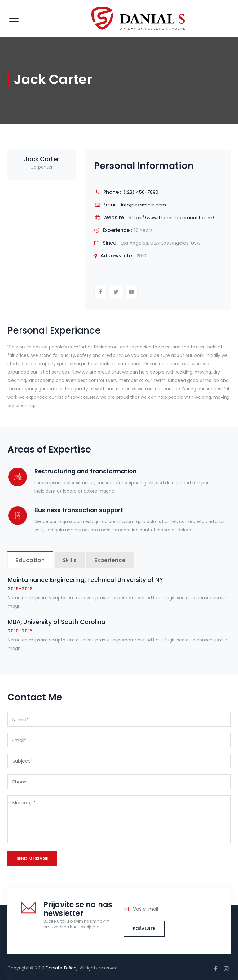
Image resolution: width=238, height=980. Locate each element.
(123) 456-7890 (141, 192)
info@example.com (144, 205)
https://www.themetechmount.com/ (172, 217)
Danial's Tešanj (62, 968)
